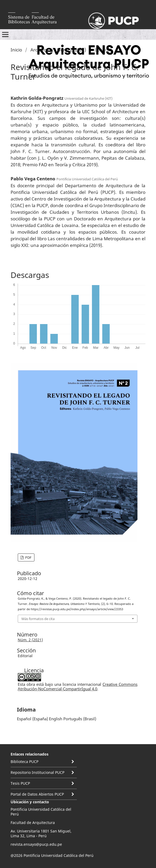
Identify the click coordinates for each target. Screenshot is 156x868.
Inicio (16, 50)
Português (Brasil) (80, 719)
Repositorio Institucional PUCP (37, 772)
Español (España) (32, 719)
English (56, 719)
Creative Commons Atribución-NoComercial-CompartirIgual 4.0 (78, 686)
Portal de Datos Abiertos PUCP (37, 794)
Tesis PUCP (20, 783)
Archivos (39, 50)
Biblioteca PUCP (24, 762)
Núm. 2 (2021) (72, 50)
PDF (28, 557)
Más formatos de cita (38, 619)
